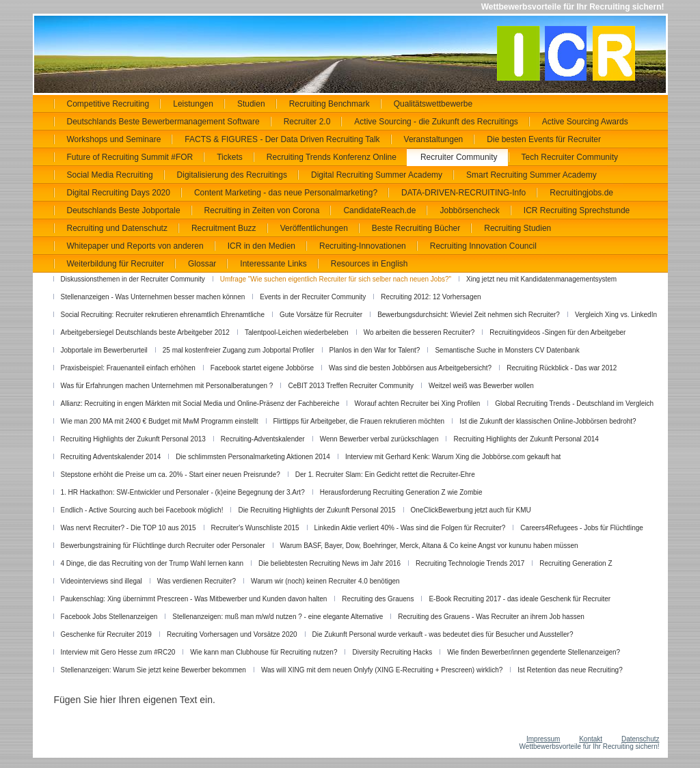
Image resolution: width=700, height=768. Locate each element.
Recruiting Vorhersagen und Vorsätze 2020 (232, 634)
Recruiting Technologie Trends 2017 (470, 563)
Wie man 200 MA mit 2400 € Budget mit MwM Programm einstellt (160, 421)
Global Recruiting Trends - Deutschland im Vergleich (574, 403)
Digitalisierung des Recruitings (232, 175)
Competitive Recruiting (108, 104)
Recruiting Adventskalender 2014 (111, 457)
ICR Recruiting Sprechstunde (577, 210)
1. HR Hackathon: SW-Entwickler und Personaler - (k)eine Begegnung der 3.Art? (183, 492)
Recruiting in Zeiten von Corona (262, 210)
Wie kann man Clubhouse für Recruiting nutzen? (264, 652)
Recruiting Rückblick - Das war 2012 (562, 368)
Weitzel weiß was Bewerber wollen (481, 386)
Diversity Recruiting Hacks (392, 652)
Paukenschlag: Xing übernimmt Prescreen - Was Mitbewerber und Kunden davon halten (194, 599)
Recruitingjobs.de (581, 193)
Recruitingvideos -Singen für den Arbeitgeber (557, 332)
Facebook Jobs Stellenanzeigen (109, 617)
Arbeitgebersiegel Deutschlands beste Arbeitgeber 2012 (145, 332)
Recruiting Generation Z (576, 563)
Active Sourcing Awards (585, 122)
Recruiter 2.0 (307, 122)
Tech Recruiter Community (570, 157)
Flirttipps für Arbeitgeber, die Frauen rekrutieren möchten (359, 421)
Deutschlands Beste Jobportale (124, 210)
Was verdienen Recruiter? (197, 581)
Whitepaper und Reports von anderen (135, 246)
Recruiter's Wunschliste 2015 (255, 528)
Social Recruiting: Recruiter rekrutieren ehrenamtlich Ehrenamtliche (163, 315)
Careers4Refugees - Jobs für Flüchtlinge (582, 528)
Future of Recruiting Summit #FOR (130, 157)
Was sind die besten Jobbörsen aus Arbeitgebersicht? (410, 368)
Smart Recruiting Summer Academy (531, 175)
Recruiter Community (459, 157)
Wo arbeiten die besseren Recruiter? (419, 332)
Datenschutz (641, 739)
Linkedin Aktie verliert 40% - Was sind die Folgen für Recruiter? (410, 528)
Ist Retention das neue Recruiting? (570, 670)
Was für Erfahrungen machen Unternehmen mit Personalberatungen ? (167, 386)
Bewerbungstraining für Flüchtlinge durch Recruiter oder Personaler (163, 546)
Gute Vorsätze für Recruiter (321, 315)
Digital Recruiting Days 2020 (119, 193)
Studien (251, 104)
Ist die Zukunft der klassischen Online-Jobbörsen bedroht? (548, 421)
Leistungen (193, 104)
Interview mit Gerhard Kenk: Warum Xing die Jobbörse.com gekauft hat (453, 457)
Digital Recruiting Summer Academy (377, 175)
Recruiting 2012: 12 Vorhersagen (431, 297)
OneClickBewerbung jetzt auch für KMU (471, 510)
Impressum (543, 739)
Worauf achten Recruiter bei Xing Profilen (417, 403)
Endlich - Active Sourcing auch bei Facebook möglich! (142, 510)
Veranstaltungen (434, 139)
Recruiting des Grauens (378, 599)
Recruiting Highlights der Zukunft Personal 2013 (133, 439)
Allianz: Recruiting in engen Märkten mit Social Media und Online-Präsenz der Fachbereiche (200, 403)
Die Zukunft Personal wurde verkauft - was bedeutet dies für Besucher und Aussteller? (443, 634)
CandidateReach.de (379, 210)
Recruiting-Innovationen (363, 246)
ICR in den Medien (261, 246)
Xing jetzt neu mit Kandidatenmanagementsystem (541, 279)
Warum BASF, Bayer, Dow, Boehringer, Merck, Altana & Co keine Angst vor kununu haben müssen (429, 546)
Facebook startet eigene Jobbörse (262, 368)
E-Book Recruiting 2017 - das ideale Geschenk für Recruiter (520, 599)
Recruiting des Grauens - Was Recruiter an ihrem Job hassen (491, 617)
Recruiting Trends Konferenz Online (332, 157)
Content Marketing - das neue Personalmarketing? (286, 193)
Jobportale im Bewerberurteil (104, 350)
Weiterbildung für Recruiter (116, 264)
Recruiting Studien (517, 228)
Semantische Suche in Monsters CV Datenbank (507, 350)
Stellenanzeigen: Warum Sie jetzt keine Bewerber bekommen (153, 670)
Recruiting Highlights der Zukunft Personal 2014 (526, 439)
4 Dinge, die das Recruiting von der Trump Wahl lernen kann (152, 563)
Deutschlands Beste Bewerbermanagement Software (163, 122)
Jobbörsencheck (469, 210)
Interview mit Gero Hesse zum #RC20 (118, 652)
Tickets (230, 157)
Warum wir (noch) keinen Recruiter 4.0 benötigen (325, 581)
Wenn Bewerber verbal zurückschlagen (379, 439)
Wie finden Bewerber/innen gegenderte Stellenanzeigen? (534, 652)
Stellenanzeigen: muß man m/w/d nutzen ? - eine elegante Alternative (278, 617)
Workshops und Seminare (114, 139)
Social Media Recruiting (110, 175)
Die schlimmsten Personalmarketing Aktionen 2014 (253, 457)
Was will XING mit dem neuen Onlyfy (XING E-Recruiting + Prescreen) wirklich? (382, 670)
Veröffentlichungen (314, 228)
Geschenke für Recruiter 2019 (106, 634)
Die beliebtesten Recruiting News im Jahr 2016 (329, 563)
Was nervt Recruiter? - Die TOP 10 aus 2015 (129, 528)
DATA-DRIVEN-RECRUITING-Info (463, 193)
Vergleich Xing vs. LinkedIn (616, 315)
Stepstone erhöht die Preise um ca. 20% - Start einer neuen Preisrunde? (171, 475)
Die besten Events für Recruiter (544, 139)
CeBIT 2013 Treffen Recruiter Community (351, 386)
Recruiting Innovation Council (483, 246)
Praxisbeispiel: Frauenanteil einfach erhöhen (128, 368)
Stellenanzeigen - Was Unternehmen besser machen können (153, 297)
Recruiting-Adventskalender (263, 439)
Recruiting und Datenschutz (117, 228)
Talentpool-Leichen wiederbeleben (297, 332)
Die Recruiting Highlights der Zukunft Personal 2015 (317, 510)
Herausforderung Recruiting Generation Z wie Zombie (401, 492)
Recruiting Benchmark (329, 104)
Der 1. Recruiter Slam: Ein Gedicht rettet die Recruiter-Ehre (385, 475)
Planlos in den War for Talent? (375, 350)
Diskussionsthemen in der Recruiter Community (133, 279)
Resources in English (369, 264)
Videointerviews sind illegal (102, 581)
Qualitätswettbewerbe (433, 104)
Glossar (202, 264)
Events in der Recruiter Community (313, 297)
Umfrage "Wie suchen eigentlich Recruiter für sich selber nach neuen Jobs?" (336, 279)
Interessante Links (273, 264)
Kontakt (591, 739)
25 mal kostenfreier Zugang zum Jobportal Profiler (239, 350)
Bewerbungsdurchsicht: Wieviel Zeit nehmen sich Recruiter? (469, 315)
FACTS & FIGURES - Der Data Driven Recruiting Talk (282, 139)
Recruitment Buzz (224, 228)
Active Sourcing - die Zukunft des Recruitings (436, 122)
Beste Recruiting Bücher (416, 228)
